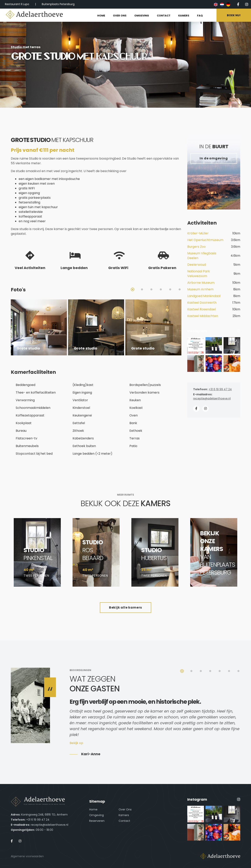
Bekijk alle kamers (125, 607)
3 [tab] (151, 289)
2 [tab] (142, 289)
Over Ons (125, 809)
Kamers (124, 815)
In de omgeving (214, 158)
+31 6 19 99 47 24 (220, 389)
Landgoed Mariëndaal (204, 296)
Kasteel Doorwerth (202, 303)
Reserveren (97, 821)
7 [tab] (238, 671)
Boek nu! (234, 15)
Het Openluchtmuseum (205, 240)
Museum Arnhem (200, 289)
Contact (124, 821)
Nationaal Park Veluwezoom (199, 274)
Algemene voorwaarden (27, 856)
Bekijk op (76, 743)
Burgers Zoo (196, 247)
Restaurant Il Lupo (17, 4)
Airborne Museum (201, 283)
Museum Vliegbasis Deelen (202, 256)
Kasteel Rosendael (201, 309)
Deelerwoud (197, 265)
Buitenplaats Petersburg (58, 4)
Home (93, 809)
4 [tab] (161, 289)
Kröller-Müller (198, 233)
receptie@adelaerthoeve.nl (212, 398)
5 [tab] (170, 289)
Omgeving (96, 815)
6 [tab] (180, 289)
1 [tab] (133, 289)
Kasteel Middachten (203, 316)
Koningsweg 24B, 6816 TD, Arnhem (44, 815)
